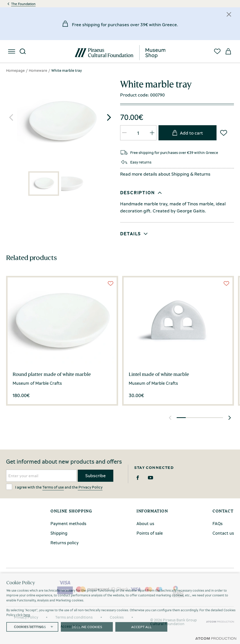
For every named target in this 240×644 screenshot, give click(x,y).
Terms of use (53, 487)
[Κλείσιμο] (229, 14)
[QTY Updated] (124, 133)
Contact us (223, 533)
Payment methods (68, 523)
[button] (109, 117)
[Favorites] (217, 51)
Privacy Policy (90, 487)
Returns (202, 174)
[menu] (12, 51)
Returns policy (64, 543)
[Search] (23, 51)
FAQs (218, 523)
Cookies (117, 617)
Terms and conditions (74, 617)
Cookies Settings (29, 626)
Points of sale (150, 533)
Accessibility (71, 626)
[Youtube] (151, 478)
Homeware (38, 70)
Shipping (180, 174)
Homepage (15, 70)
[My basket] (228, 51)
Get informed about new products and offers (64, 462)
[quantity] (138, 133)
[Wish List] (224, 133)
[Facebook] (138, 478)
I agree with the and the (54, 487)
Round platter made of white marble (52, 374)
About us (145, 523)
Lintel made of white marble (159, 374)
